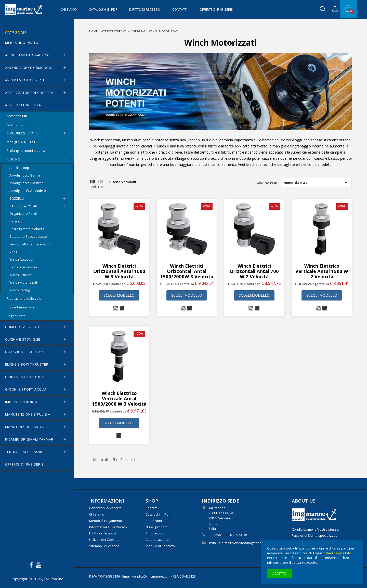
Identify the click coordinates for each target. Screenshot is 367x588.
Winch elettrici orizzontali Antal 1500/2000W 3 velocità (187, 271)
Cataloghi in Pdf (103, 9)
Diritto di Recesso (145, 9)
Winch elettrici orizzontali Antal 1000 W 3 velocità (119, 271)
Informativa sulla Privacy (108, 527)
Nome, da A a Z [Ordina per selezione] (316, 183)
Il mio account (156, 533)
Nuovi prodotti (156, 527)
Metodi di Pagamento (106, 521)
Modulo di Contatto (160, 546)
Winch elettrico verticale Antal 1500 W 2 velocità (322, 271)
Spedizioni (154, 521)
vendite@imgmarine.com (252, 543)
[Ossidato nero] (122, 308)
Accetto (279, 573)
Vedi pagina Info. (339, 553)
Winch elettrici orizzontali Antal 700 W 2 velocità (254, 271)
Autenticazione (157, 540)
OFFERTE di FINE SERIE (216, 9)
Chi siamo (69, 9)
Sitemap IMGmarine (104, 546)
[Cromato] (116, 308)
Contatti (180, 9)
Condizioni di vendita (105, 508)
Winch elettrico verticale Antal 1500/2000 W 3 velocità (119, 398)
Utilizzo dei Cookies (104, 540)
